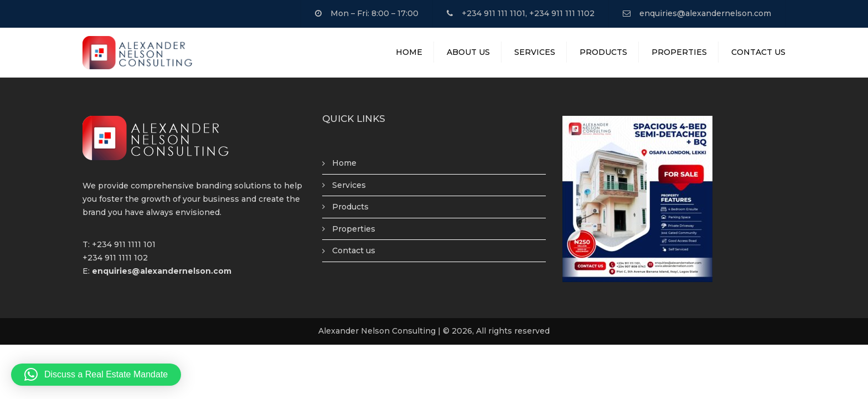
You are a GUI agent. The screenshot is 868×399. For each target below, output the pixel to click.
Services (535, 52)
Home (409, 52)
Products (603, 52)
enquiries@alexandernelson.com (705, 13)
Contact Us (758, 52)
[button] (96, 375)
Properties (679, 52)
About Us (468, 52)
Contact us (354, 250)
